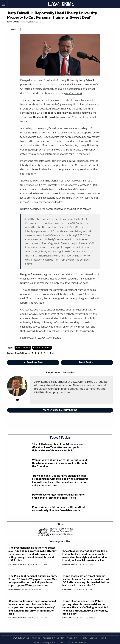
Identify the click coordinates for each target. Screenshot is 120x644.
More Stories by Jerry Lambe (60, 410)
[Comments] (7, 26)
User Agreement (97, 638)
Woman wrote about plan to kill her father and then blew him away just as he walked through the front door (59, 463)
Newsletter (59, 638)
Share (14, 30)
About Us (36, 638)
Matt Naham (68, 564)
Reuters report (74, 93)
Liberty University (42, 348)
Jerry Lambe (13, 22)
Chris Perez (68, 590)
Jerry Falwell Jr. (23, 348)
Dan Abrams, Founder (77, 642)
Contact (61, 642)
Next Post (87, 362)
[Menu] (4, 4)
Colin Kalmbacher (17, 564)
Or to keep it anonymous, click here (61, 533)
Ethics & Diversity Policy (44, 642)
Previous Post (34, 362)
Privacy (70, 638)
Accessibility (81, 638)
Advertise (47, 638)
